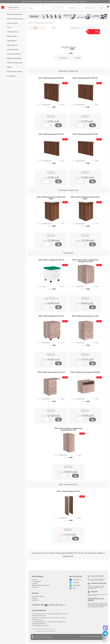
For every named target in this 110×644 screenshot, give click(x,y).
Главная (30, 23)
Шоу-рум (73, 8)
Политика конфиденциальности (43, 629)
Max (74, 588)
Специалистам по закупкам (70, 2)
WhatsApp (76, 585)
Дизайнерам (83, 2)
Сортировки (63, 58)
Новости (24, 2)
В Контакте (77, 580)
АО (33, 622)
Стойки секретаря (38, 23)
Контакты (35, 587)
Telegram (76, 582)
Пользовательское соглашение (46, 631)
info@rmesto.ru (59, 605)
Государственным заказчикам (52, 2)
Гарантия (35, 600)
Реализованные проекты (35, 2)
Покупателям (90, 8)
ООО (33, 614)
